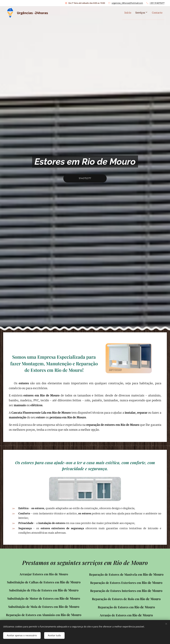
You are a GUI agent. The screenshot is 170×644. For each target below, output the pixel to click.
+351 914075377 (157, 3)
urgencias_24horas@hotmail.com (127, 3)
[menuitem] (123, 13)
